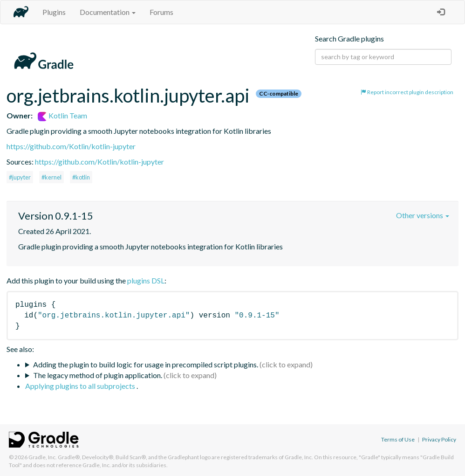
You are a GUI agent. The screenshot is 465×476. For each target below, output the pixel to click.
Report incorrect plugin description (407, 92)
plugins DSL (146, 280)
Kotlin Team (62, 115)
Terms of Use (398, 439)
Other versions (423, 215)
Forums (161, 12)
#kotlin (81, 177)
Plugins (54, 12)
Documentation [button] (108, 12)
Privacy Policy (439, 439)
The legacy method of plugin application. (98, 375)
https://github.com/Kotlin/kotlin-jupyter (71, 146)
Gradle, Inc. (43, 457)
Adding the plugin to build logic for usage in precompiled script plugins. (146, 364)
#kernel (51, 177)
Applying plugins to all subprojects (81, 386)
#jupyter (20, 177)
